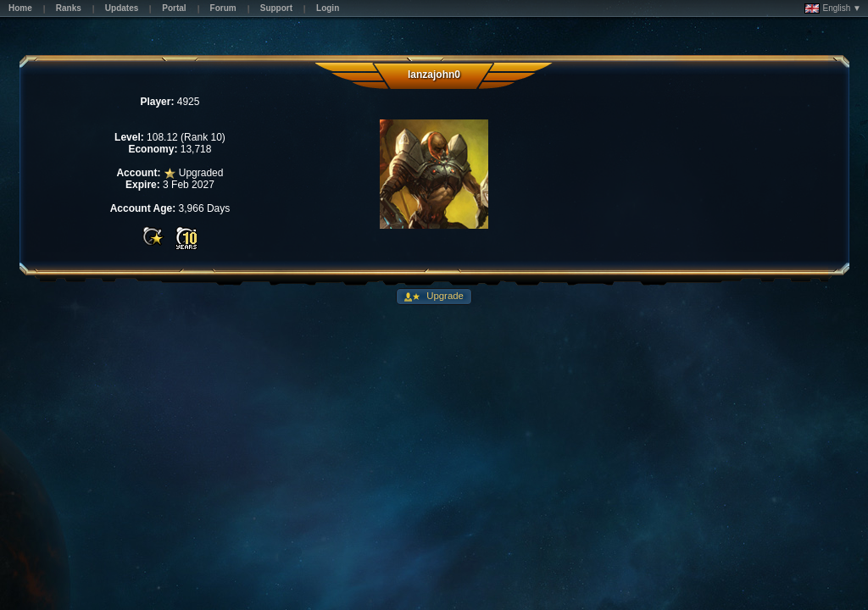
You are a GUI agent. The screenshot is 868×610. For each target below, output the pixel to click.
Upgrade (444, 296)
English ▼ (833, 8)
